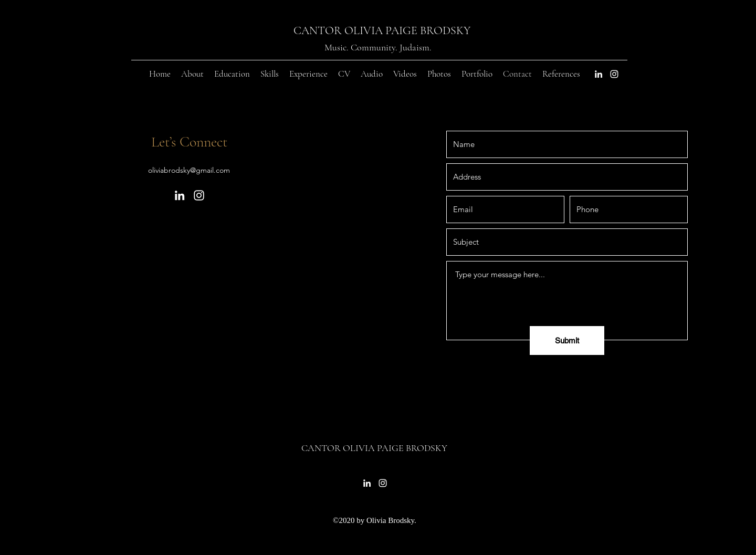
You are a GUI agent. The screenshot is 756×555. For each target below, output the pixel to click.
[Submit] (567, 341)
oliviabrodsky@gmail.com (189, 170)
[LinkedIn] (598, 74)
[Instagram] (614, 74)
